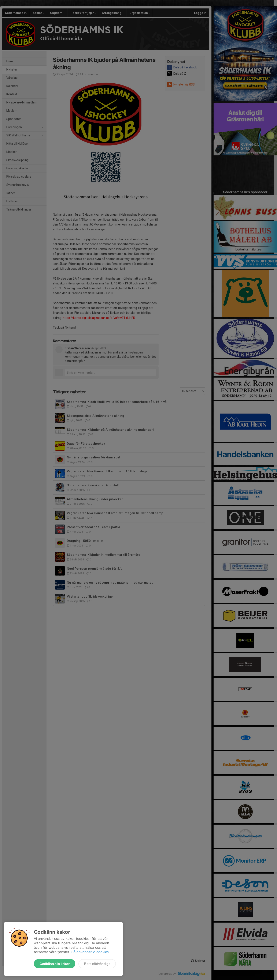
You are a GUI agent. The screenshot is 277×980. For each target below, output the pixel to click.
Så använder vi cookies (90, 952)
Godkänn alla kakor (55, 964)
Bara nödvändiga (97, 964)
